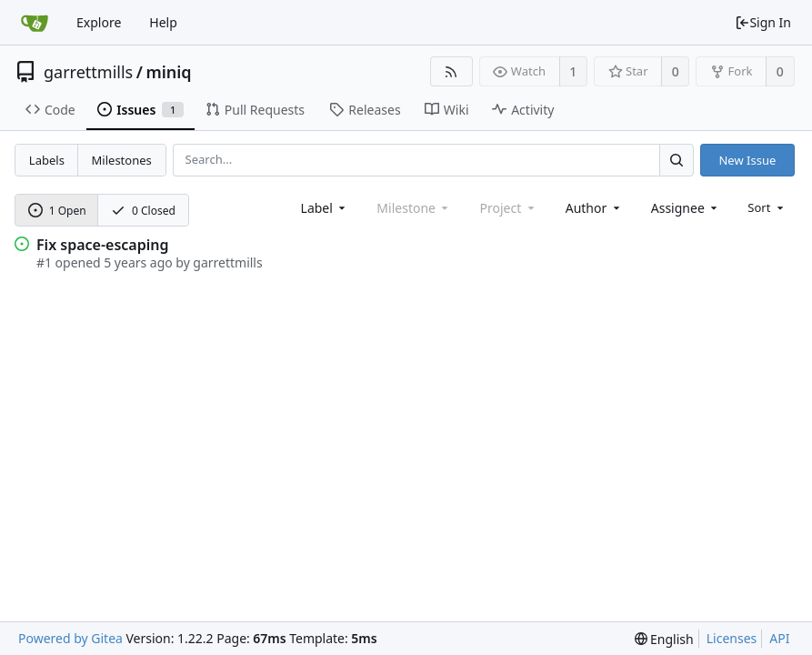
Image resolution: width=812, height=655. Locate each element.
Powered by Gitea (70, 638)
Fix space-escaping (102, 245)
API (779, 638)
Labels (47, 160)
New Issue (747, 160)
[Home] (35, 23)
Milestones (122, 160)
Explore (99, 22)
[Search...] (677, 160)
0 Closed (143, 211)
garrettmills (88, 72)
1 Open (57, 211)
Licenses (732, 638)
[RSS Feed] (451, 71)
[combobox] (325, 208)
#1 (44, 262)
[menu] (767, 207)
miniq (168, 72)
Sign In (763, 22)
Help (163, 22)
